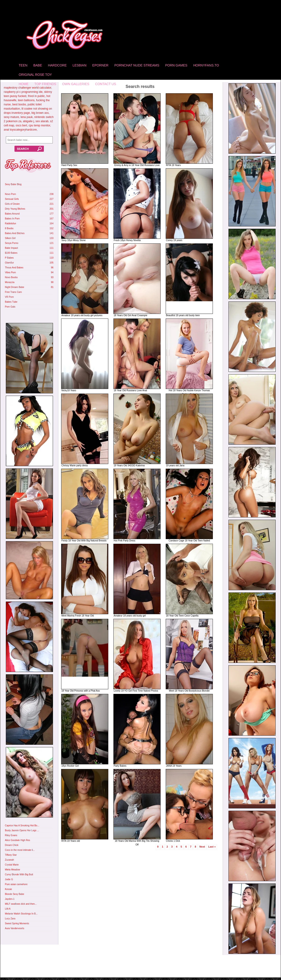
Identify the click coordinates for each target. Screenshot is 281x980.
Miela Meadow (12, 870)
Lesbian (79, 65)
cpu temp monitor (39, 125)
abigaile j (28, 121)
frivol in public (36, 96)
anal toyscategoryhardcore (20, 130)
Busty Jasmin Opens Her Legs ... (22, 830)
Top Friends (45, 84)
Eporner (100, 65)
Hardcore (57, 65)
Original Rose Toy (35, 75)
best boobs (19, 104)
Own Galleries (76, 84)
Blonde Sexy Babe (14, 894)
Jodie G (9, 879)
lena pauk (27, 117)
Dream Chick (12, 845)
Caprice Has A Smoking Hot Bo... (22, 826)
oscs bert (21, 125)
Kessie (8, 889)
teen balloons (26, 100)
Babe (38, 65)
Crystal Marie (12, 865)
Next (202, 847)
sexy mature (11, 117)
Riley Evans (11, 835)
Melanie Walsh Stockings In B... (21, 914)
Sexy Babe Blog (13, 184)
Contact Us (106, 84)
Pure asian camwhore (16, 884)
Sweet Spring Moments (17, 923)
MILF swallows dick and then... (21, 904)
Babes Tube (11, 302)
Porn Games (176, 65)
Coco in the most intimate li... (20, 850)
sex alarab (42, 121)
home (24, 84)
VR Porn (9, 297)
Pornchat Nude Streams (137, 65)
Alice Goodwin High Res (18, 840)
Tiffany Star (11, 855)
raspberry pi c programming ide (23, 92)
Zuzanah (9, 860)
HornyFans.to (206, 65)
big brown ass (40, 113)
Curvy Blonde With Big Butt (19, 874)
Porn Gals (10, 307)
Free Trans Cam (13, 292)
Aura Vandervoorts (15, 928)
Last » (212, 847)
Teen (23, 65)
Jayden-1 (10, 899)
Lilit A (8, 909)
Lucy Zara (10, 919)
